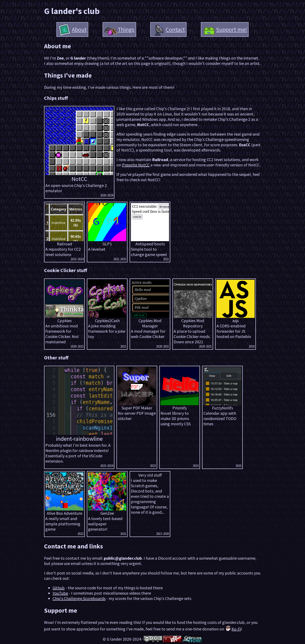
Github (59, 588)
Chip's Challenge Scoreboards (79, 598)
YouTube (60, 593)
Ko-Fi (233, 629)
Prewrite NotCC (136, 165)
